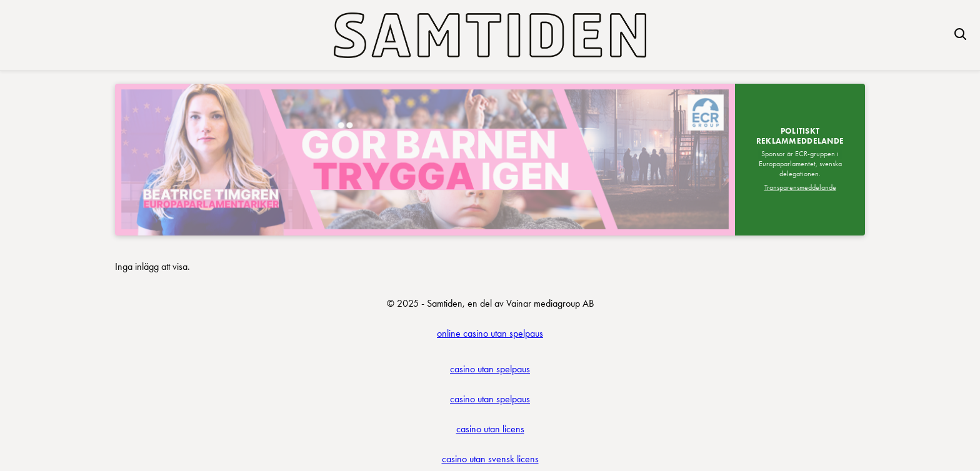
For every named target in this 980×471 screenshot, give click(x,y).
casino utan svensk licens (490, 459)
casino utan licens (490, 429)
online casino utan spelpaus (490, 333)
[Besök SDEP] (425, 160)
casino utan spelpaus (490, 369)
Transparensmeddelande (800, 187)
